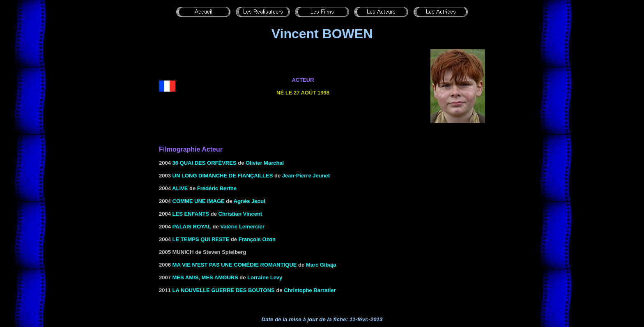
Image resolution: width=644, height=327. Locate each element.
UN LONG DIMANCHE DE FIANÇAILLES (223, 176)
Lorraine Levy (265, 277)
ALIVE (180, 188)
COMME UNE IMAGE (199, 201)
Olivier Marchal (265, 163)
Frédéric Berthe (217, 188)
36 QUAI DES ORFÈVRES (205, 163)
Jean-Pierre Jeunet (306, 176)
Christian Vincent (240, 214)
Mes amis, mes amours (205, 277)
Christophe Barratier (310, 290)
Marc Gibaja (321, 265)
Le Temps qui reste (201, 239)
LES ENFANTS (191, 214)
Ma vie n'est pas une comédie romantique (235, 265)
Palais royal (192, 227)
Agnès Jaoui (250, 201)
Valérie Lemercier (242, 227)
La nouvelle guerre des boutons (224, 290)
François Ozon (257, 239)
